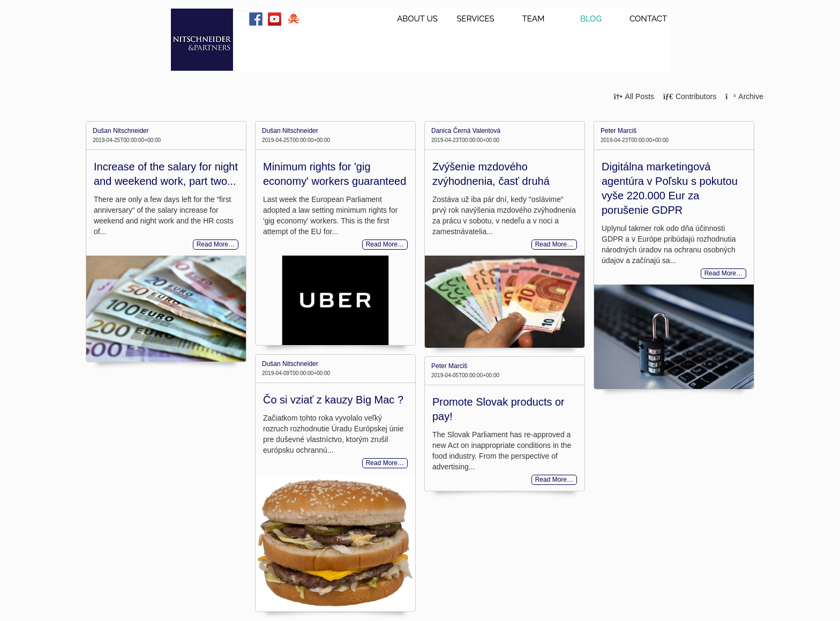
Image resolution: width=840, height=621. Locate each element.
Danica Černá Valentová (466, 131)
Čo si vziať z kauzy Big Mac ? (333, 400)
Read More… (216, 245)
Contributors (690, 96)
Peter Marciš (618, 131)
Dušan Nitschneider (121, 131)
